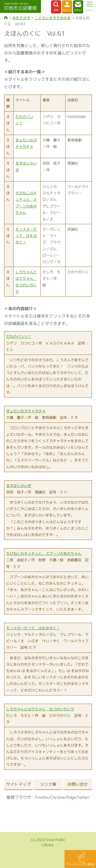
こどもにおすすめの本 (53, 18)
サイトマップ (18, 784)
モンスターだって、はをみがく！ (26, 236)
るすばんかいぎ (19, 486)
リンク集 (48, 784)
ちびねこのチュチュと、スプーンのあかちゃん (44, 553)
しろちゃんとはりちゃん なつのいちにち (40, 709)
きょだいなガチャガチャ (26, 411)
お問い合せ (78, 784)
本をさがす (21, 18)
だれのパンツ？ (19, 336)
